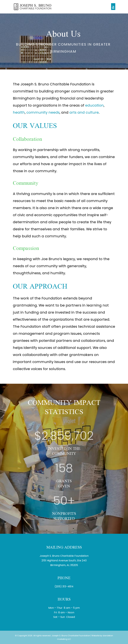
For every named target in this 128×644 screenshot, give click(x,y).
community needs (43, 112)
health (19, 112)
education (94, 105)
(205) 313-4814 (64, 586)
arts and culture (84, 112)
